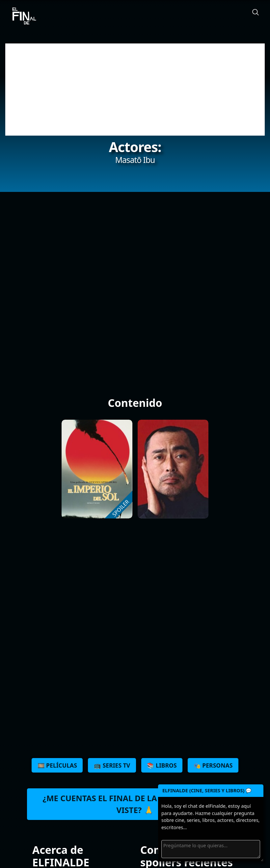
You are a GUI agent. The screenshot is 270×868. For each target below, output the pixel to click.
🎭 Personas (213, 765)
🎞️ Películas (57, 765)
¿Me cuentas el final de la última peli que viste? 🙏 (135, 804)
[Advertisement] (135, 90)
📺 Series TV (112, 765)
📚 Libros (162, 765)
